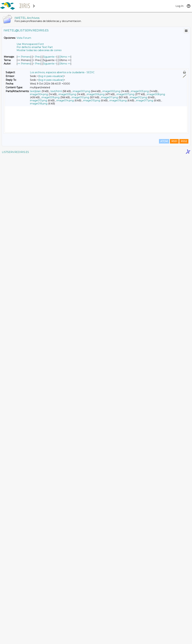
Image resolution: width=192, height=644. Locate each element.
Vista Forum (24, 38)
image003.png (140, 91)
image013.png (39, 100)
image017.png (145, 100)
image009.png (51, 97)
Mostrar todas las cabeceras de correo (39, 50)
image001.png (81, 91)
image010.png (80, 97)
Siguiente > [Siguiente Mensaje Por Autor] (50, 64)
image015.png (92, 100)
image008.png (156, 94)
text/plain (35, 91)
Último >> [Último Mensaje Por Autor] (65, 64)
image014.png (65, 100)
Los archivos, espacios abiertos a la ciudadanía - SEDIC (62, 72)
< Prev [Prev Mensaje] (37, 57)
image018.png (39, 104)
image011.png (110, 97)
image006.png (96, 94)
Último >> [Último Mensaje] (65, 57)
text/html (56, 91)
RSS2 (184, 629)
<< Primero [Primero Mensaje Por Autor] (24, 64)
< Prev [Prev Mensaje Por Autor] (37, 64)
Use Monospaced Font (30, 44)
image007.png (125, 94)
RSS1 (174, 629)
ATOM (164, 629)
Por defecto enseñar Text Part (35, 47)
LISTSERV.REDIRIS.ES (15, 640)
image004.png (39, 94)
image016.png (118, 100)
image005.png (67, 94)
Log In (180, 6)
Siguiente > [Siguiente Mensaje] (50, 57)
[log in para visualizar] (51, 76)
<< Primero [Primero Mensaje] (24, 57)
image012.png (138, 97)
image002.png (111, 91)
